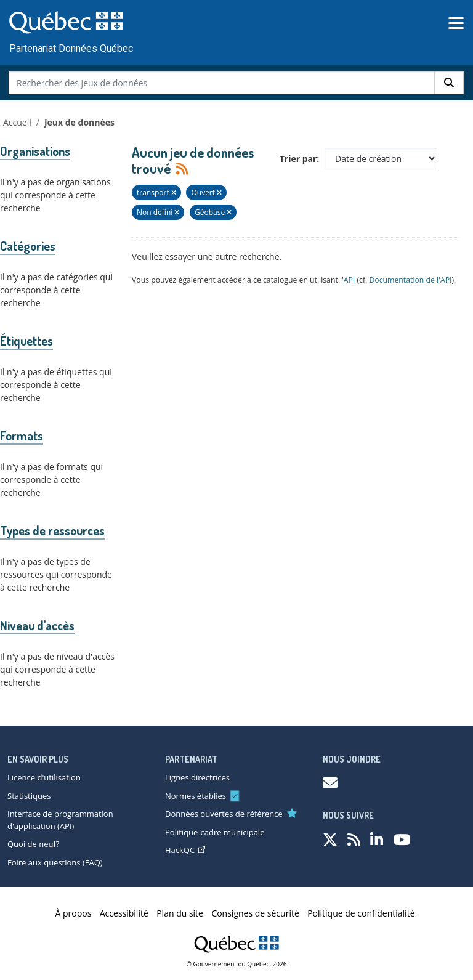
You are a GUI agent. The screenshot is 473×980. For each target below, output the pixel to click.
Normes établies (196, 796)
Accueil (17, 122)
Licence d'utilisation (44, 777)
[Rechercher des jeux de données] (222, 83)
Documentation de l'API (410, 280)
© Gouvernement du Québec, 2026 (237, 964)
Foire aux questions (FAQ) (55, 862)
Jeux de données (79, 122)
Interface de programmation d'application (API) (60, 820)
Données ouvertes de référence (224, 814)
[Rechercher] (449, 83)
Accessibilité (124, 913)
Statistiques (29, 796)
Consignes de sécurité (255, 913)
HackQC (185, 850)
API (350, 280)
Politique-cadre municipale (215, 832)
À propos (74, 913)
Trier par (298, 159)
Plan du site (180, 913)
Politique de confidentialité (361, 913)
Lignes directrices (197, 777)
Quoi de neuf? (33, 844)
